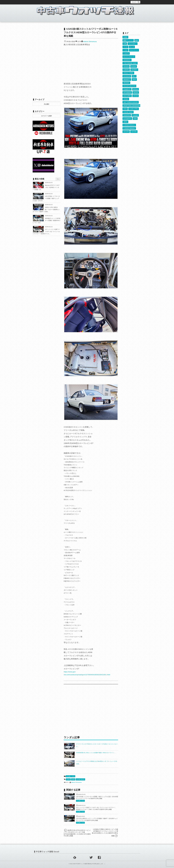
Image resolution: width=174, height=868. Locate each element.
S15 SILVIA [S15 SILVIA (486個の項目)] (127, 76)
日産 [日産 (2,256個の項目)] (125, 44)
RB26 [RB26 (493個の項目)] (134, 79)
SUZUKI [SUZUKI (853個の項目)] (134, 66)
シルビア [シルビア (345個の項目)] (126, 53)
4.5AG (68, 779)
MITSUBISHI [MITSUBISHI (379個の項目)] (127, 92)
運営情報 (74, 2)
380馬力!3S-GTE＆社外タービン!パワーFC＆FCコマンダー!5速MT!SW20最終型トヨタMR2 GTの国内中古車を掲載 (77, 833)
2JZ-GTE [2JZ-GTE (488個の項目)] (126, 130)
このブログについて (41, 2)
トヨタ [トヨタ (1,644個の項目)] (125, 50)
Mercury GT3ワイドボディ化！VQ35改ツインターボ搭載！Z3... (46, 187)
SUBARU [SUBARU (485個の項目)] (126, 69)
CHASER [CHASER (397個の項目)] (135, 114)
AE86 (73, 779)
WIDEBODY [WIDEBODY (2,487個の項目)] (127, 60)
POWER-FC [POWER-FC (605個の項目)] (127, 89)
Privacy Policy (84, 2)
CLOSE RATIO (80, 779)
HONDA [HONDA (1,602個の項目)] (126, 98)
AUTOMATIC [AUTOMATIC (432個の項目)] (127, 118)
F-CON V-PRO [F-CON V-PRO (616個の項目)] (134, 108)
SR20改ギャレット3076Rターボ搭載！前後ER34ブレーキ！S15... (46, 221)
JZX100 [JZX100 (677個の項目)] (135, 95)
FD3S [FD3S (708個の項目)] (125, 108)
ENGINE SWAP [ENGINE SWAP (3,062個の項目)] (128, 111)
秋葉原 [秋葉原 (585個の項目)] (125, 37)
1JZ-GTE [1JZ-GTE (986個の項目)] (134, 130)
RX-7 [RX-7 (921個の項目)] (134, 76)
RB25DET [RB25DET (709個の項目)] (126, 82)
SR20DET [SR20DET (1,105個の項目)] (134, 69)
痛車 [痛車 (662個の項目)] (136, 40)
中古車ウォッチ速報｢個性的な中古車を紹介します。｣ (90, 864)
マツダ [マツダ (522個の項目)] (125, 47)
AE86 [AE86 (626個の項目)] (135, 118)
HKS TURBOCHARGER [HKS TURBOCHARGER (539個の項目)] (131, 101)
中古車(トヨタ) (70, 776)
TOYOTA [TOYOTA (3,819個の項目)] (126, 66)
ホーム (38, 19)
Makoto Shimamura (90, 42)
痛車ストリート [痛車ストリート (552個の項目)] (128, 40)
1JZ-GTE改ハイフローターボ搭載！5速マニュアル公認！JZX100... (46, 198)
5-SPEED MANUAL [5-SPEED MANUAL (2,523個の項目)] (129, 127)
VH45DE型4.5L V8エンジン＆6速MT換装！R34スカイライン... (96, 753)
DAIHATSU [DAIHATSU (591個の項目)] (127, 114)
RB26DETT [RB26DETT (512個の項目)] (127, 79)
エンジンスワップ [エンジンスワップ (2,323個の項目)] (129, 56)
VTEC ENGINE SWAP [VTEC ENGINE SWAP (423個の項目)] (130, 63)
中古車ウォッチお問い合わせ (59, 2)
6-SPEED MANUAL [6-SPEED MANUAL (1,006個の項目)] (129, 124)
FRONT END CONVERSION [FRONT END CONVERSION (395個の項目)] (132, 105)
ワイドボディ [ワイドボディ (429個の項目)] (132, 44)
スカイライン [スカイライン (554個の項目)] (134, 50)
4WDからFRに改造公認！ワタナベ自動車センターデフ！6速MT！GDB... (46, 209)
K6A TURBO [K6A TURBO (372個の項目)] (127, 95)
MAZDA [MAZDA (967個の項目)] (136, 92)
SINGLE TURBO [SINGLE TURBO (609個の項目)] (128, 72)
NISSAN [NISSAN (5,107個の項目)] (136, 89)
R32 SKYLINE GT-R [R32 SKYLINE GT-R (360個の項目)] (129, 85)
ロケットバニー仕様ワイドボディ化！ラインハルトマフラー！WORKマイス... (46, 231)
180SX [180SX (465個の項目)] (125, 121)
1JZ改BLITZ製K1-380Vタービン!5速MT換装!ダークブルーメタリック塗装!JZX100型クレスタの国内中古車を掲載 (105, 833)
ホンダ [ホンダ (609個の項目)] (132, 47)
